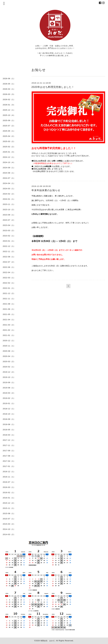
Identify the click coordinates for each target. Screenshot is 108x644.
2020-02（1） (9, 367)
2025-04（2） (9, 136)
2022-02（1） (9, 283)
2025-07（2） (9, 126)
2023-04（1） (9, 225)
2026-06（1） (9, 79)
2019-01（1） (9, 403)
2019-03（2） (9, 393)
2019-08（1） (9, 388)
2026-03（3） (9, 94)
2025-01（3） (9, 152)
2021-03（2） (9, 325)
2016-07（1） (9, 482)
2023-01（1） (9, 241)
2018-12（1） (9, 409)
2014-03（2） (9, 534)
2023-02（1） (9, 236)
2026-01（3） (9, 105)
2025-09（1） (9, 120)
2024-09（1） (9, 168)
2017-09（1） (9, 451)
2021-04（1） (9, 320)
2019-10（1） (9, 377)
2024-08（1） (9, 173)
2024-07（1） (9, 178)
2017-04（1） (9, 461)
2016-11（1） (9, 477)
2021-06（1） (9, 309)
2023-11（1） (9, 204)
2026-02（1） (9, 99)
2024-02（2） (9, 194)
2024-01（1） (9, 199)
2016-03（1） (9, 487)
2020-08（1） (9, 351)
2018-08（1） (9, 424)
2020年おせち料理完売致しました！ (53, 87)
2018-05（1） (9, 430)
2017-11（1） (9, 445)
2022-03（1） (9, 278)
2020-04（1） (9, 356)
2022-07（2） (9, 262)
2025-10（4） (9, 115)
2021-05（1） (9, 314)
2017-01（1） (9, 466)
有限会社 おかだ (48, 641)
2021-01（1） (9, 335)
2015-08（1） (9, 513)
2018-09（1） (9, 419)
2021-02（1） (9, 330)
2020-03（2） (9, 362)
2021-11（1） (9, 299)
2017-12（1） (9, 440)
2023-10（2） (9, 210)
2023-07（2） (9, 220)
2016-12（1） (9, 472)
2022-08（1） (9, 257)
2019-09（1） (9, 382)
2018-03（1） (9, 435)
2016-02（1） (9, 493)
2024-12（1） (9, 157)
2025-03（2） (9, 141)
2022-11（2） (9, 251)
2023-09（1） (9, 215)
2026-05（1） (9, 84)
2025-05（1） (9, 131)
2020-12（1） (9, 341)
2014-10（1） (9, 529)
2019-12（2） (9, 372)
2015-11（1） (9, 508)
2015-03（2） (9, 524)
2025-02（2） (9, 147)
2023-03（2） (9, 231)
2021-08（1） (9, 304)
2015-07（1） (9, 519)
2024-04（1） (9, 183)
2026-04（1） (9, 89)
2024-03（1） (9, 189)
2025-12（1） (9, 110)
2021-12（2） (9, 293)
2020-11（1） (9, 346)
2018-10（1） (9, 414)
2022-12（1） (9, 246)
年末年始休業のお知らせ (46, 190)
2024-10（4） (9, 162)
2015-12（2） (9, 503)
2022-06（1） (9, 267)
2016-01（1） (9, 498)
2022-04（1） (9, 272)
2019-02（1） (9, 398)
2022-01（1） (9, 288)
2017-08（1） (9, 456)
